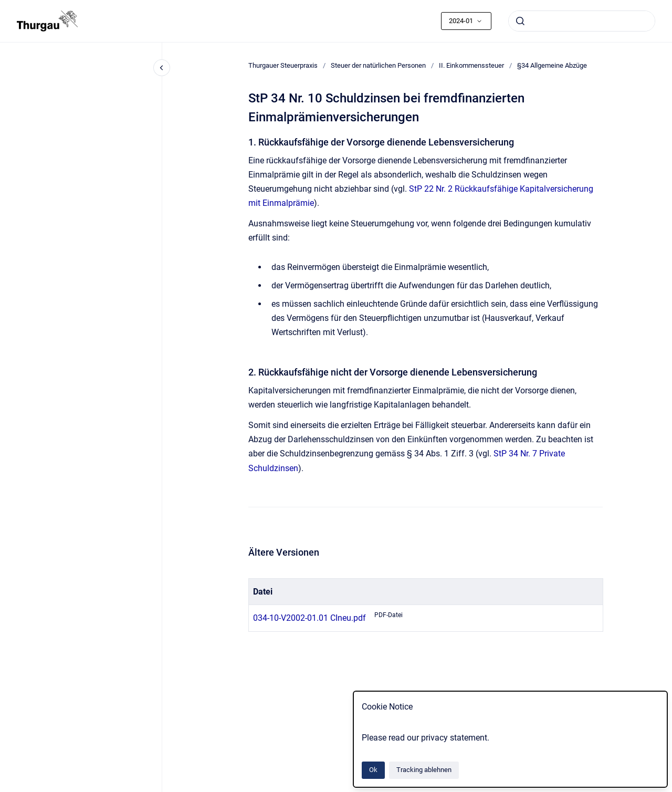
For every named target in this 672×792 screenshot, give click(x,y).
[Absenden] (520, 21)
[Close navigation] (162, 68)
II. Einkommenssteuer (471, 65)
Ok (373, 770)
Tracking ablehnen (424, 770)
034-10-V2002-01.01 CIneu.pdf (309, 618)
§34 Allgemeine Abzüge (552, 65)
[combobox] (582, 21)
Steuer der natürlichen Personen (378, 65)
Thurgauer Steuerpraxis (283, 65)
